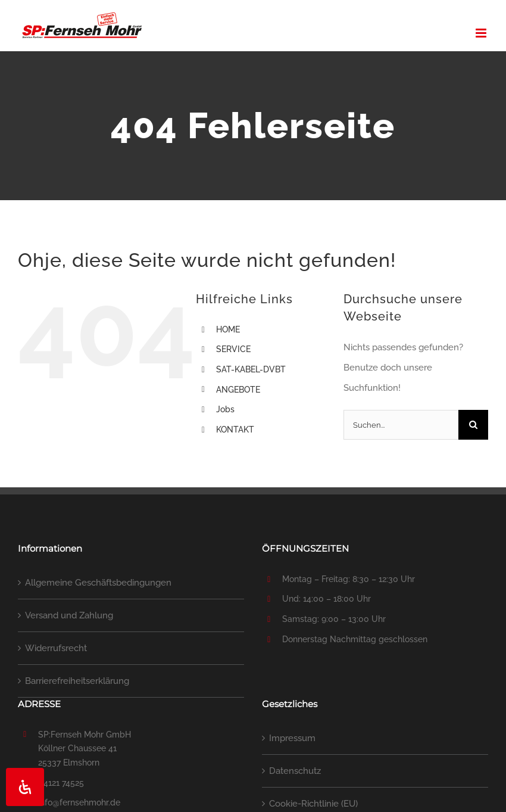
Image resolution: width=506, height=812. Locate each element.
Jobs (225, 409)
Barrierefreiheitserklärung (77, 681)
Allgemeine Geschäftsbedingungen (98, 583)
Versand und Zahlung (69, 615)
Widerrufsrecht (56, 648)
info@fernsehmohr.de (79, 802)
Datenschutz (295, 771)
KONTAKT (235, 430)
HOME (228, 329)
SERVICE (233, 349)
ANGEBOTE (238, 390)
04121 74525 (61, 783)
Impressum (292, 738)
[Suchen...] (401, 425)
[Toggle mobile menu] (482, 33)
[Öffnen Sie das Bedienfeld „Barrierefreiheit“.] (25, 787)
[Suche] (473, 425)
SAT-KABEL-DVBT (251, 369)
